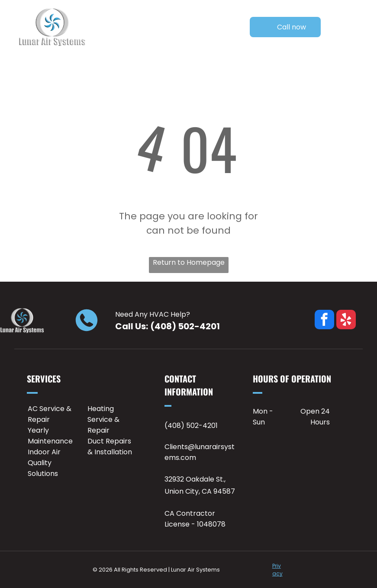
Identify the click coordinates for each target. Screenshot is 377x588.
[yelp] (346, 321)
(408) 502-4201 (185, 326)
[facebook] (324, 321)
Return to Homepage (189, 262)
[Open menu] (355, 27)
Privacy (277, 570)
